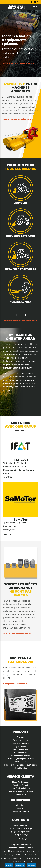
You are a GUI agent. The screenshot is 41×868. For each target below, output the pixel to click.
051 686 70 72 (22, 835)
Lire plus (31, 865)
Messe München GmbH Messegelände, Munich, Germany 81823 (19, 470)
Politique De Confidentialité (21, 845)
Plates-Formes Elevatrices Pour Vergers (20, 765)
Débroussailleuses (21, 750)
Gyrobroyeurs (20, 302)
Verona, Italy (11, 526)
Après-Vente (20, 794)
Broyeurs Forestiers (20, 269)
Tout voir (19, 431)
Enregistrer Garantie (20, 785)
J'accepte (20, 865)
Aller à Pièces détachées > (17, 634)
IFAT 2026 (20, 460)
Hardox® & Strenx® (20, 811)
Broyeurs (20, 203)
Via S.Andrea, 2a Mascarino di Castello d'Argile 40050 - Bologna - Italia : (20, 830)
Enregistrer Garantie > (15, 684)
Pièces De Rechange (20, 782)
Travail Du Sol (21, 762)
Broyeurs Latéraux (21, 236)
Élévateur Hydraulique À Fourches (20, 759)
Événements (20, 808)
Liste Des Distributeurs (21, 788)
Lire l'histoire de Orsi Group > (17, 119)
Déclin (9, 865)
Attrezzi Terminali (20, 768)
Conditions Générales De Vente (20, 791)
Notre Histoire (21, 805)
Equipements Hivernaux (21, 756)
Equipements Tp (21, 753)
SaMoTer (21, 520)
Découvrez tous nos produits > (18, 63)
